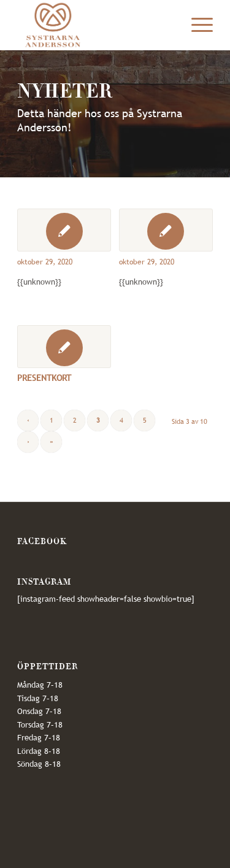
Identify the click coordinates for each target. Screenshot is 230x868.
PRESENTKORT (44, 378)
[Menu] (196, 25)
